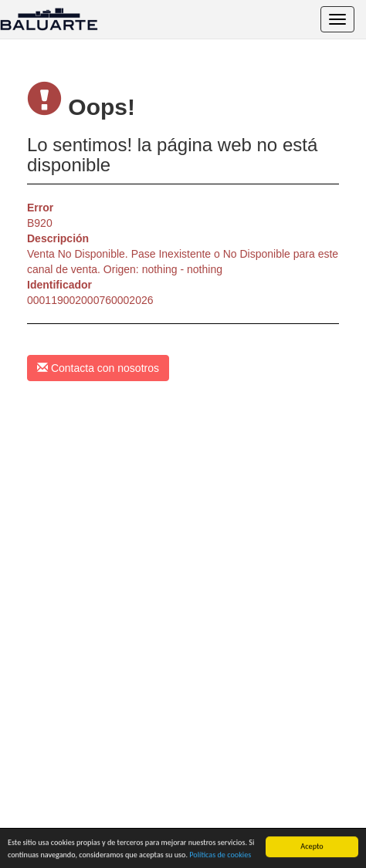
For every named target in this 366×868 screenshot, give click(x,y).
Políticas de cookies (220, 855)
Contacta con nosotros (98, 368)
